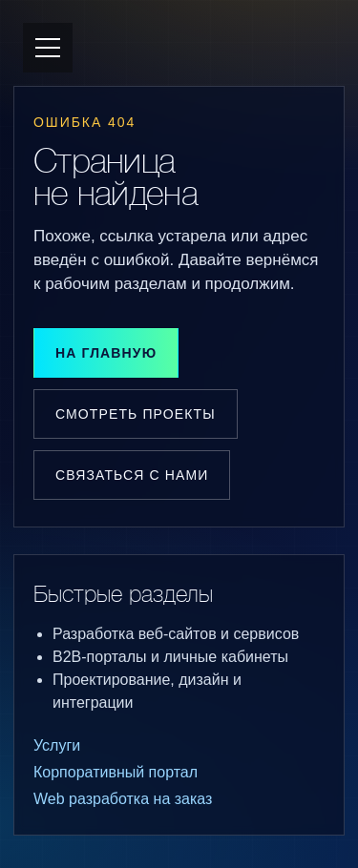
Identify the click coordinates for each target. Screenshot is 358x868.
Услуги (57, 745)
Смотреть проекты (136, 414)
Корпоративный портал (116, 772)
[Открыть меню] (48, 48)
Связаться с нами (132, 475)
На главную (106, 353)
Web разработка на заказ (123, 799)
